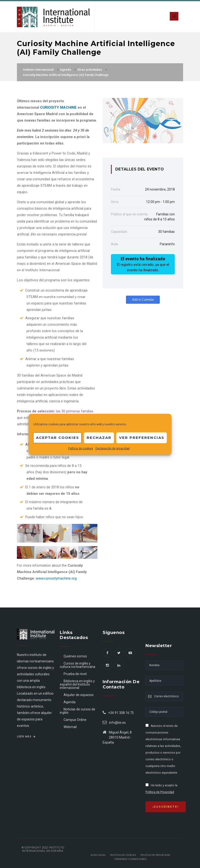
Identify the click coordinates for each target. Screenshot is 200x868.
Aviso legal (98, 855)
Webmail (70, 727)
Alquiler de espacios (79, 695)
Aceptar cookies (57, 438)
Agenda (70, 702)
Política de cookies (81, 448)
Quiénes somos (75, 656)
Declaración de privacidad (113, 448)
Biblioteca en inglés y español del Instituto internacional (77, 684)
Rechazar (99, 438)
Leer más (26, 737)
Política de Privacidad (160, 792)
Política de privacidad (155, 855)
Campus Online (75, 720)
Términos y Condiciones (130, 859)
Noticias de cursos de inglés (77, 711)
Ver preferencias (142, 438)
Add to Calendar (143, 300)
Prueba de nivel (75, 674)
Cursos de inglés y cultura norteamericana (77, 665)
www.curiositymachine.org (56, 578)
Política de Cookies (123, 855)
